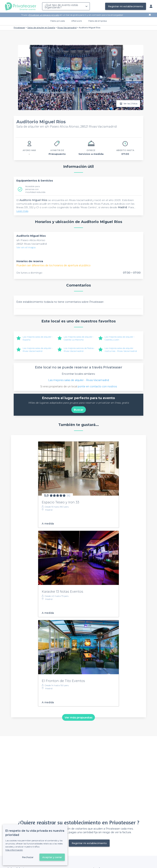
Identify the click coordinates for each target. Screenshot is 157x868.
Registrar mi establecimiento (126, 6)
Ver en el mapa (26, 247)
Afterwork (77, 21)
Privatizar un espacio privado (44, 15)
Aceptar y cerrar (52, 857)
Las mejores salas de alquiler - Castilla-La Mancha (79, 338)
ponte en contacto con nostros (97, 386)
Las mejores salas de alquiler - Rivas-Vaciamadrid (38, 350)
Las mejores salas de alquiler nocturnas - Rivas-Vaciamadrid (121, 350)
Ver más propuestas (78, 717)
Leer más (22, 211)
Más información (14, 850)
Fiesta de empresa (98, 21)
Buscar (79, 410)
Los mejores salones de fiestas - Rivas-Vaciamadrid (79, 350)
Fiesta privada (58, 21)
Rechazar (28, 857)
